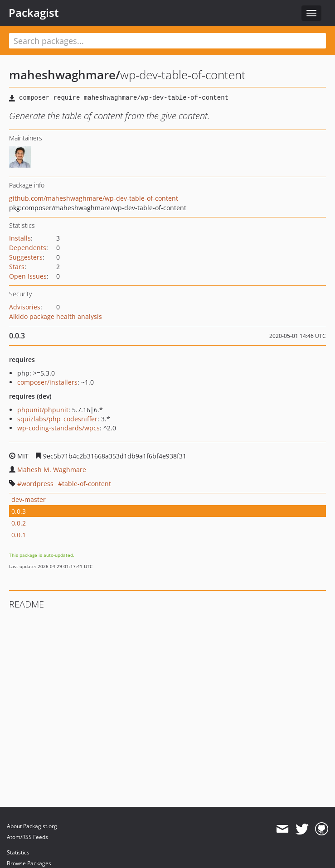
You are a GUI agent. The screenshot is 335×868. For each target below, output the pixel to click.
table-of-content (87, 484)
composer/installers (47, 382)
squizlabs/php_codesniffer (57, 419)
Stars (17, 267)
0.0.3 (19, 511)
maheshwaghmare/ (65, 75)
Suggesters (26, 257)
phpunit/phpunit (43, 410)
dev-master (29, 499)
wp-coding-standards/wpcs (58, 428)
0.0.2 (19, 523)
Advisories (25, 307)
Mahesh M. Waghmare (52, 470)
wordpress (37, 484)
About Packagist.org (32, 826)
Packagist (34, 13)
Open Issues (28, 276)
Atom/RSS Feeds (27, 837)
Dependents (28, 248)
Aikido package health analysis (56, 316)
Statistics (18, 852)
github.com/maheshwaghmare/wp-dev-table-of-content (94, 198)
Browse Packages (29, 863)
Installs (20, 238)
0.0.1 (19, 535)
